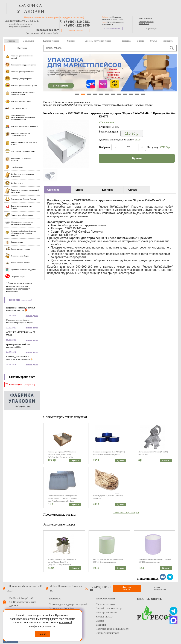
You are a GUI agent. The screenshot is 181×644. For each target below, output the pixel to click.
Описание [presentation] (53, 190)
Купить (137, 158)
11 (137, 94)
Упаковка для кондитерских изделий (68, 604)
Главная (11, 41)
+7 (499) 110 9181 (77, 22)
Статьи (154, 41)
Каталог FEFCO (104, 617)
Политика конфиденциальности (113, 629)
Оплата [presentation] (133, 190)
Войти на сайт (144, 24)
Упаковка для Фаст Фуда (62, 609)
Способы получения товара (98, 41)
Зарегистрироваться (146, 22)
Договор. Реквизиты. (107, 613)
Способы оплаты (150, 599)
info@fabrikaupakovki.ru (19, 27)
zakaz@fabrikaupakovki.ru (20, 24)
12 (143, 94)
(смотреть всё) (27, 300)
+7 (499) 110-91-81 (101, 588)
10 (131, 94)
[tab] (58, 190)
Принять (42, 634)
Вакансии (101, 625)
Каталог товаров (51, 41)
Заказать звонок (75, 31)
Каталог (22, 48)
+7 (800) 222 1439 (77, 25)
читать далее (32, 316)
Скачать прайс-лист (22, 377)
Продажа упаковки (106, 604)
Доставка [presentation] (107, 190)
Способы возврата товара (109, 609)
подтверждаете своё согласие (57, 619)
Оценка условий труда (107, 633)
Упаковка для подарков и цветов (71, 102)
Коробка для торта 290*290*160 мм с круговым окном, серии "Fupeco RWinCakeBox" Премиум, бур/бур (62, 454)
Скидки (71, 41)
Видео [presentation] (79, 190)
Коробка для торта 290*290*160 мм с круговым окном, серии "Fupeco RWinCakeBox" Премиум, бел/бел (98, 105)
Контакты (168, 41)
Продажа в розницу (47, 30)
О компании (28, 41)
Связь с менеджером (112, 28)
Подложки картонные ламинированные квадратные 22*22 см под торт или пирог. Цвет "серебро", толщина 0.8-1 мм (63, 498)
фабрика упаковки (31, 8)
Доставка (126, 41)
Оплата (141, 41)
